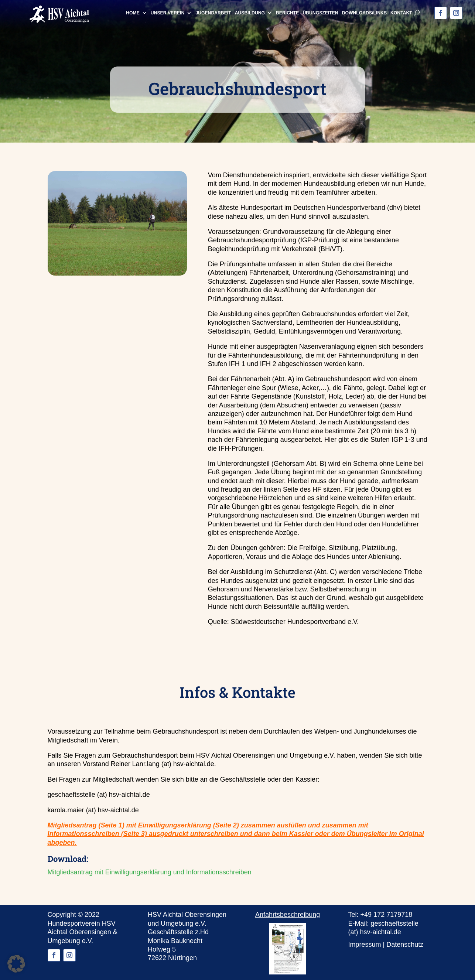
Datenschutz (405, 945)
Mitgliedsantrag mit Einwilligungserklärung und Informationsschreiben (150, 872)
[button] (16, 964)
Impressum (365, 945)
